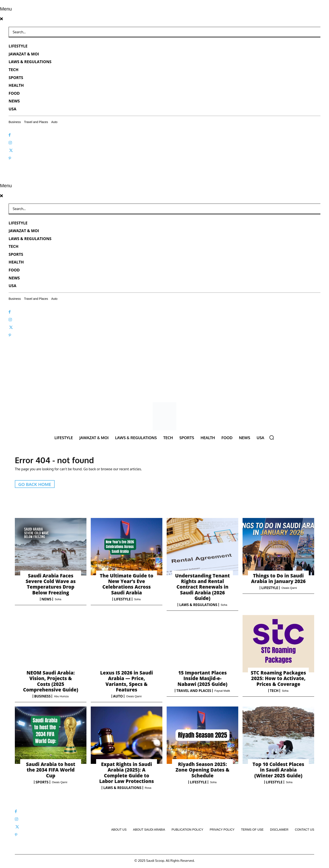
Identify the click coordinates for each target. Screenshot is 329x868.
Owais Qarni (289, 589)
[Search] (314, 32)
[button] (272, 437)
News (46, 600)
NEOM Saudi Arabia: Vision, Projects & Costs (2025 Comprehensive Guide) (51, 682)
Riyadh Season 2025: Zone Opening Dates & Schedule (202, 771)
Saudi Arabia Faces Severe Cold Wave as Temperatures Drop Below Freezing (51, 585)
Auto (118, 697)
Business (42, 697)
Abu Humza (61, 697)
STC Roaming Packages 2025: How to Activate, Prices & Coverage (278, 679)
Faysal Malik (222, 692)
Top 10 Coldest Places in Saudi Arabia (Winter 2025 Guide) (278, 771)
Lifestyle (122, 600)
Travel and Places (194, 692)
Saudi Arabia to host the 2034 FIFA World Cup (51, 771)
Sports (42, 783)
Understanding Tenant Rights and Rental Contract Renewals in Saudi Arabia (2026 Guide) (202, 588)
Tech (274, 692)
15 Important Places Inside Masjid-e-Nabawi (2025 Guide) (203, 679)
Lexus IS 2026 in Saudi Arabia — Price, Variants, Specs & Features (127, 682)
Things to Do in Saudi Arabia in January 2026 (278, 579)
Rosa (148, 789)
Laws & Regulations (198, 606)
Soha (58, 600)
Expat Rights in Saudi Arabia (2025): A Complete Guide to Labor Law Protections (126, 774)
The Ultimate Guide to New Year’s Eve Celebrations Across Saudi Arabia (127, 585)
